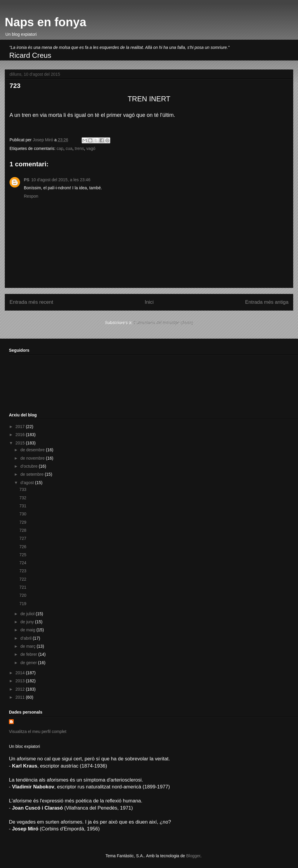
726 (23, 547)
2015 (21, 443)
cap (60, 148)
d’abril (26, 638)
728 (23, 530)
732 (23, 498)
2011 (21, 697)
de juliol (28, 614)
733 (23, 489)
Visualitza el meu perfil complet (38, 731)
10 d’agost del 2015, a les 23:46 (61, 180)
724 (23, 563)
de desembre (33, 450)
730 (23, 514)
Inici (149, 302)
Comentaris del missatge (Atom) (163, 323)
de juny (28, 622)
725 (23, 555)
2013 (21, 681)
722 (23, 579)
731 (23, 506)
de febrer (29, 654)
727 (23, 538)
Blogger (193, 856)
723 (23, 571)
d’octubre (29, 466)
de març (28, 646)
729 (23, 522)
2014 (21, 673)
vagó (91, 148)
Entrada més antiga (267, 302)
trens (79, 148)
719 (23, 604)
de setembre (32, 474)
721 (23, 587)
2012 (21, 689)
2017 (21, 427)
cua (69, 148)
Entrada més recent (31, 302)
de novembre (33, 458)
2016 (21, 435)
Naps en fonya (45, 22)
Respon (31, 196)
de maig (28, 630)
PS (27, 180)
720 (23, 595)
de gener (29, 663)
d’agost (28, 483)
